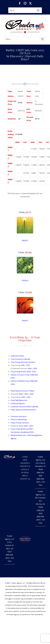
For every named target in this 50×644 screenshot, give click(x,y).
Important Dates (17, 356)
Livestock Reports (18, 403)
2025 (28, 365)
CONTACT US (25, 479)
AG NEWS (25, 472)
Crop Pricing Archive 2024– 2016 (23, 372)
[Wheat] (25, 298)
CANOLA (25, 280)
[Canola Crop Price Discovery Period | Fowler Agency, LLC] (25, 258)
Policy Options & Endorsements (23, 410)
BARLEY (25, 240)
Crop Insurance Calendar (20, 359)
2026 (23, 365)
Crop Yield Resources (19, 400)
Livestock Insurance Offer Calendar (25, 407)
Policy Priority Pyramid (20, 423)
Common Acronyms (19, 416)
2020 (26, 426)
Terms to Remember (19, 419)
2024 (32, 394)
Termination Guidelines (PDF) (22, 432)
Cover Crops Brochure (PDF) (22, 429)
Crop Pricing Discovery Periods (23, 362)
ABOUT (25, 476)
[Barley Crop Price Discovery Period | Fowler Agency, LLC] (25, 218)
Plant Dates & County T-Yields (22, 391)
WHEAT (25, 321)
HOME (25, 457)
